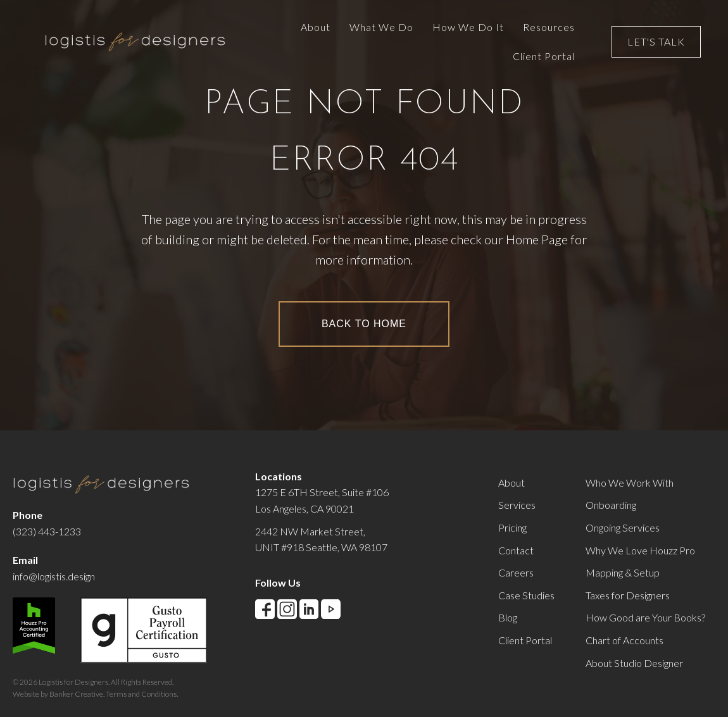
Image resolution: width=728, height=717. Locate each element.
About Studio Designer (634, 663)
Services (517, 505)
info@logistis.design (54, 576)
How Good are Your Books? (645, 617)
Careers (516, 572)
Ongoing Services (623, 527)
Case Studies (526, 595)
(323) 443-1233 (47, 531)
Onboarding (611, 505)
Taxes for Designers (628, 595)
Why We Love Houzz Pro (640, 550)
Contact (516, 550)
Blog (508, 617)
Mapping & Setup (623, 572)
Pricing (512, 527)
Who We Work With (630, 483)
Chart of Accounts (624, 640)
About (511, 483)
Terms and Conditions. (142, 694)
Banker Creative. (77, 694)
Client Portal (525, 640)
